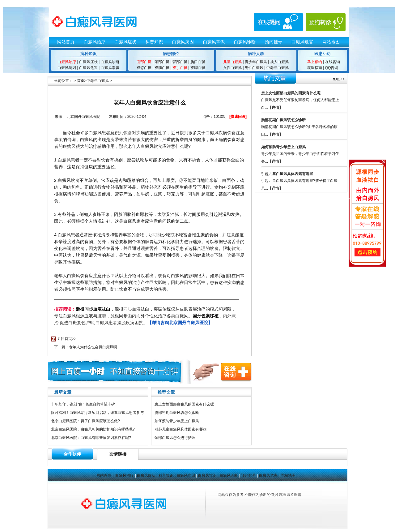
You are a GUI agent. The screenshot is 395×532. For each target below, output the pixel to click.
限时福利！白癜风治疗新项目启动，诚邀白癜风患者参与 (97, 413)
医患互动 (322, 54)
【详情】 (275, 108)
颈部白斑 (162, 62)
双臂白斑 (144, 68)
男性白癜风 (254, 68)
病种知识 (88, 54)
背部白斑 (179, 62)
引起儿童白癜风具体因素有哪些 (181, 429)
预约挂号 (274, 42)
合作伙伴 (72, 454)
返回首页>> (67, 339)
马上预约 (315, 62)
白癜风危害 (302, 42)
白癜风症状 (125, 42)
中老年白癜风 (277, 68)
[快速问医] (238, 117)
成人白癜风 (279, 62)
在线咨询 (333, 62)
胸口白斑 (198, 62)
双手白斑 (180, 68)
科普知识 (154, 42)
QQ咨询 (332, 68)
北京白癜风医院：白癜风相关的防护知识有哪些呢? (93, 429)
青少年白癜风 (256, 62)
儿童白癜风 (232, 62)
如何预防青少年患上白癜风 (177, 421)
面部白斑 (144, 62)
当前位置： (63, 81)
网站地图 (331, 42)
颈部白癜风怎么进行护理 (175, 438)
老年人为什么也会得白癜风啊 (93, 347)
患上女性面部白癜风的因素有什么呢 (184, 404)
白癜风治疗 (95, 42)
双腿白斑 (162, 68)
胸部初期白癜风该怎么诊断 (177, 413)
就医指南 (315, 68)
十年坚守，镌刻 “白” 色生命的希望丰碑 (83, 404)
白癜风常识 (214, 42)
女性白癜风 (232, 68)
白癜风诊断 (245, 42)
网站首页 (66, 42)
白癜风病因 (183, 42)
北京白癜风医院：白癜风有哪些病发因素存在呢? (91, 438)
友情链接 (118, 454)
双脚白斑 (198, 68)
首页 (81, 81)
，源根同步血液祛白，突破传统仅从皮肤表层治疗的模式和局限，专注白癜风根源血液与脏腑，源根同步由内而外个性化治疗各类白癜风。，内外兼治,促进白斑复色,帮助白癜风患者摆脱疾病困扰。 (145, 316)
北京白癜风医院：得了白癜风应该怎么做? (85, 421)
